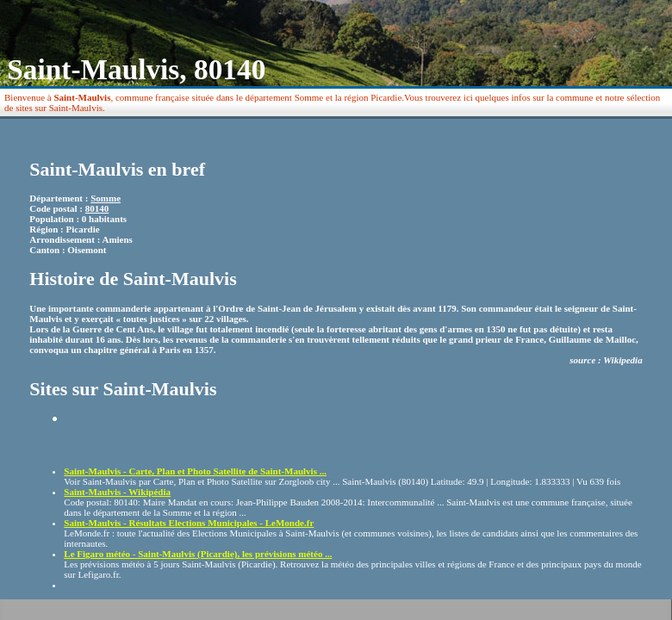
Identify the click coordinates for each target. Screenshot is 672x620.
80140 (97, 208)
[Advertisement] (165, 438)
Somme (106, 198)
